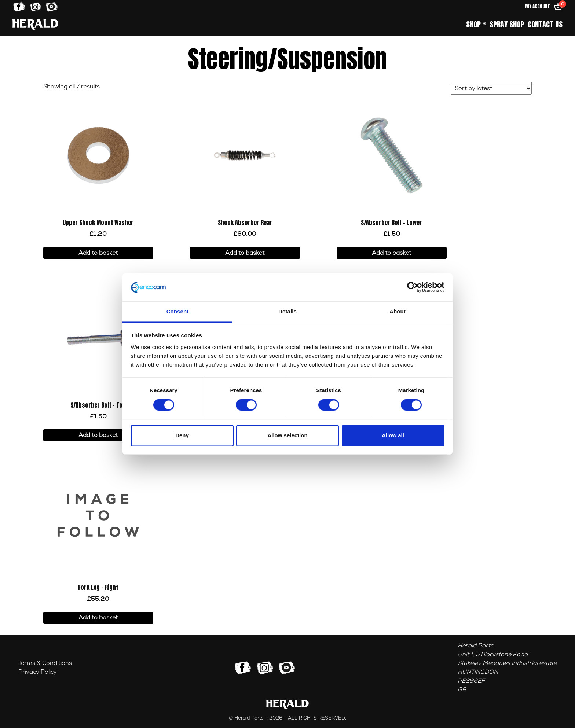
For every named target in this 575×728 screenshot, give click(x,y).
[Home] (35, 24)
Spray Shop (507, 25)
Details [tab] (287, 311)
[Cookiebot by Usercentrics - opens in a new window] (412, 287)
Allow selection (287, 435)
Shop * (476, 25)
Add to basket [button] (98, 253)
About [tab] (398, 311)
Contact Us (545, 25)
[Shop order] (491, 88)
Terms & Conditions (45, 663)
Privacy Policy (38, 672)
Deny (182, 435)
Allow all (393, 435)
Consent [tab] (178, 311)
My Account (538, 6)
